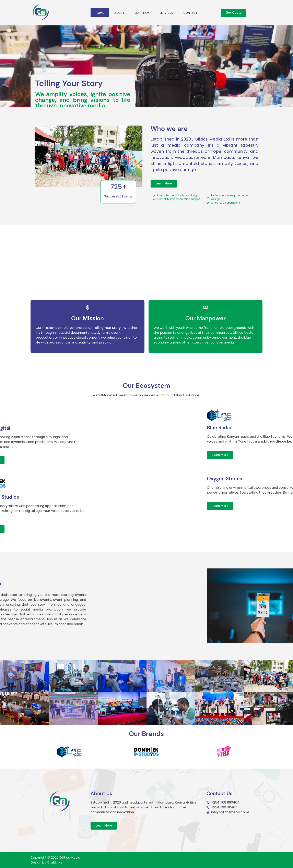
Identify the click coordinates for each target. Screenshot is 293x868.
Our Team (142, 13)
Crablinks (55, 862)
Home (100, 13)
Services (166, 13)
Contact (190, 13)
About (119, 13)
